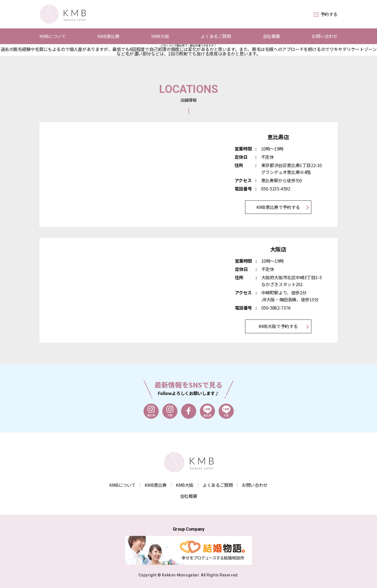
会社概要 (271, 36)
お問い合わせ (325, 36)
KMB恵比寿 (108, 36)
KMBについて (53, 36)
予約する (326, 14)
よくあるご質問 (216, 36)
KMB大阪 (160, 36)
